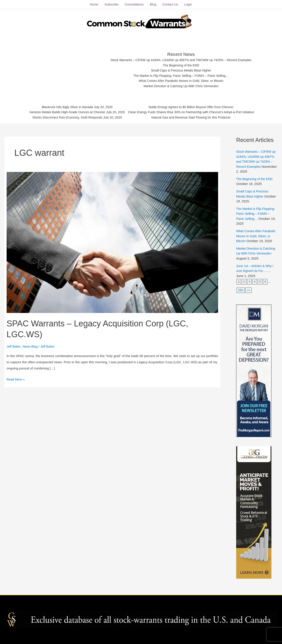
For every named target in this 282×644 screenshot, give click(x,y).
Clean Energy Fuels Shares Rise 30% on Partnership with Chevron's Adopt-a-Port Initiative (194, 111)
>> (249, 293)
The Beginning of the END (181, 63)
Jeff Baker (14, 344)
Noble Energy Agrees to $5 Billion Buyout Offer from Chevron (194, 106)
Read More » (16, 377)
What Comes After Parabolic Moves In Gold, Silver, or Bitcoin (181, 80)
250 (241, 293)
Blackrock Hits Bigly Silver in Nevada (63, 106)
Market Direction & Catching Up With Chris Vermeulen (181, 85)
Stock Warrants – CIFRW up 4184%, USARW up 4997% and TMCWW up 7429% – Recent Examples (181, 58)
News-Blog (31, 344)
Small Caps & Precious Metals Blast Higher (181, 69)
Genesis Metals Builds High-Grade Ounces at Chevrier (63, 111)
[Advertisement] (67, 67)
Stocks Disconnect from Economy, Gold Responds (63, 117)
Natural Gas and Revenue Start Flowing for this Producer (194, 117)
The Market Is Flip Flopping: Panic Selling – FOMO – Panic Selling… (181, 74)
